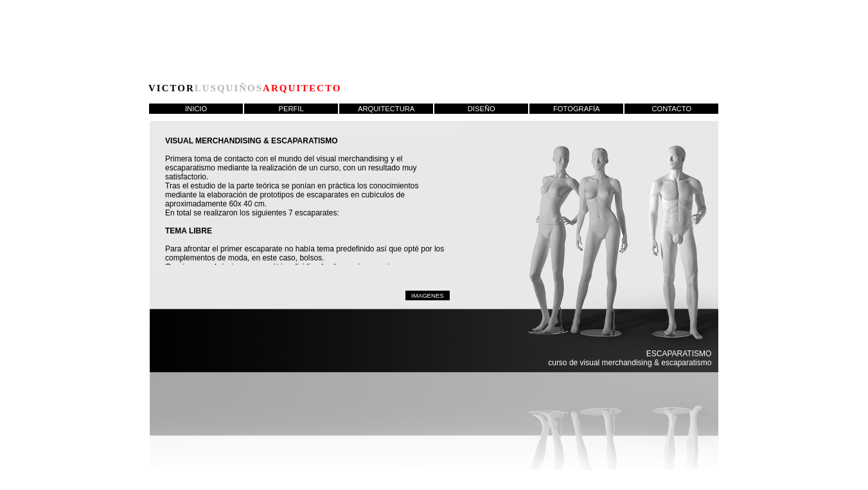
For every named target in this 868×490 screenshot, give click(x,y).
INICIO (196, 109)
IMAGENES (428, 295)
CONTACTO (671, 109)
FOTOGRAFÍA (577, 109)
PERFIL (291, 109)
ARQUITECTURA (386, 109)
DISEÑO (482, 109)
